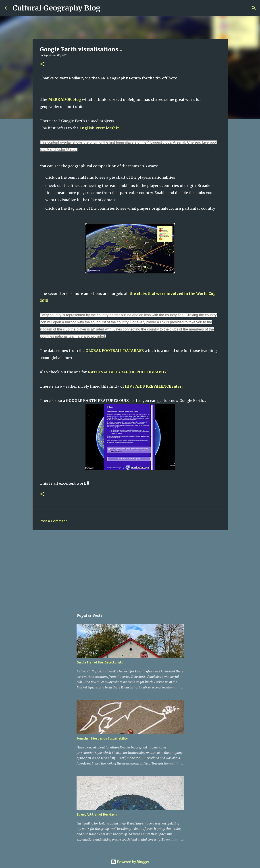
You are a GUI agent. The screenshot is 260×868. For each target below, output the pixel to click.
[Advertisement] (130, 568)
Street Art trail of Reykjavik (97, 814)
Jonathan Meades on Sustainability (102, 738)
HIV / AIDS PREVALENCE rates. (154, 386)
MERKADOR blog (65, 99)
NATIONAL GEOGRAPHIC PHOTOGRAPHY (127, 372)
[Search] (107, 8)
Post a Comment (53, 521)
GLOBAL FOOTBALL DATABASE (115, 351)
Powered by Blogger (130, 862)
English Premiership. (100, 128)
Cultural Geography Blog (56, 8)
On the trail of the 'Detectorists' (100, 662)
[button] (42, 64)
